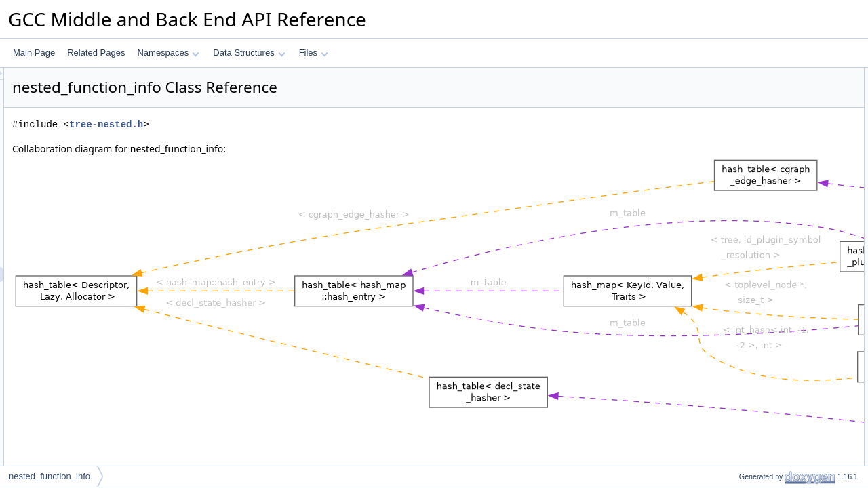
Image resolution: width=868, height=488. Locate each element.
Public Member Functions (763, 75)
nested (740, 224)
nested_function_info (765, 90)
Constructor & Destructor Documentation (790, 254)
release (741, 180)
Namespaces (168, 53)
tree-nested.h (276, 124)
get (733, 150)
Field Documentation (754, 373)
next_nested (750, 239)
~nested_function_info (768, 120)
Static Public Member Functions (774, 135)
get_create (747, 165)
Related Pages (96, 53)
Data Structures (249, 53)
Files (314, 53)
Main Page (34, 53)
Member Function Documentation (777, 314)
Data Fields (737, 195)
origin (737, 209)
